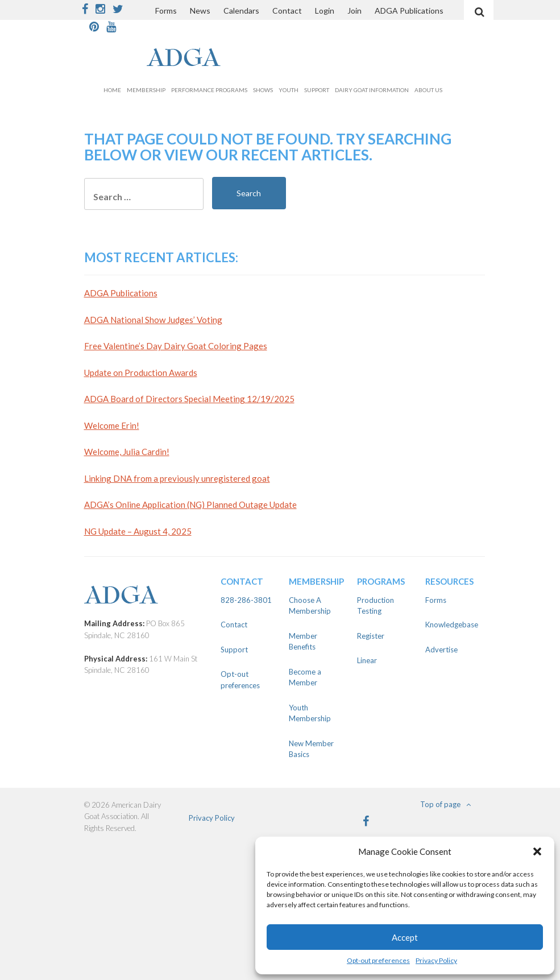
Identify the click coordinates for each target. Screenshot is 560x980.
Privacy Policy (436, 960)
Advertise (441, 650)
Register (371, 636)
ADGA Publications (409, 11)
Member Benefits (303, 642)
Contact (287, 11)
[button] (537, 851)
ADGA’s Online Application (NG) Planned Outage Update (190, 505)
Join (354, 11)
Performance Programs (209, 90)
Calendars (241, 11)
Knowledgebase (451, 625)
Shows (263, 90)
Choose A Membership (310, 606)
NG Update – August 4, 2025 (138, 531)
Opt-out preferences (378, 960)
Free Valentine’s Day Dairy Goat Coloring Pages (176, 346)
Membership (146, 90)
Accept (405, 937)
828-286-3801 (246, 600)
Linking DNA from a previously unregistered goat (177, 478)
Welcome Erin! (112, 425)
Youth (289, 90)
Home (112, 90)
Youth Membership (310, 713)
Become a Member (305, 677)
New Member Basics (311, 749)
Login (325, 11)
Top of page (445, 804)
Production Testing (376, 606)
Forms (166, 11)
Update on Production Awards (141, 373)
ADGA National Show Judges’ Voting (153, 320)
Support (317, 90)
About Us (428, 90)
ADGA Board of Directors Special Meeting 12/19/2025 (189, 399)
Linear (367, 660)
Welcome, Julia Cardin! (127, 452)
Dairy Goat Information (372, 90)
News (200, 11)
